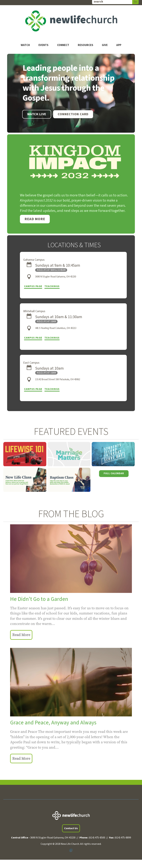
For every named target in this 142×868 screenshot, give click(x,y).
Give (105, 45)
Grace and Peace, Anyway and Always (53, 723)
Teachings (52, 286)
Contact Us (71, 828)
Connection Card (73, 114)
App (119, 45)
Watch (25, 45)
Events (43, 45)
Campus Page (33, 286)
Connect (63, 45)
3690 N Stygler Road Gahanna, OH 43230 (56, 277)
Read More (35, 219)
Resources (86, 45)
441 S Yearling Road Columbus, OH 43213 (56, 328)
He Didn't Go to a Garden (39, 599)
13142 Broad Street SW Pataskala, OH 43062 (58, 379)
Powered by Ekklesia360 (71, 850)
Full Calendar (114, 473)
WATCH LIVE (37, 114)
